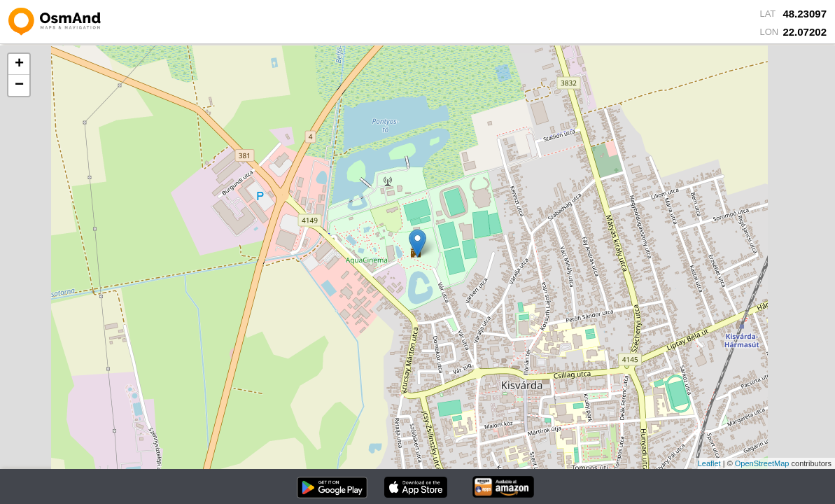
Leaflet (709, 463)
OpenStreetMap (762, 463)
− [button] (19, 85)
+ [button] (19, 64)
